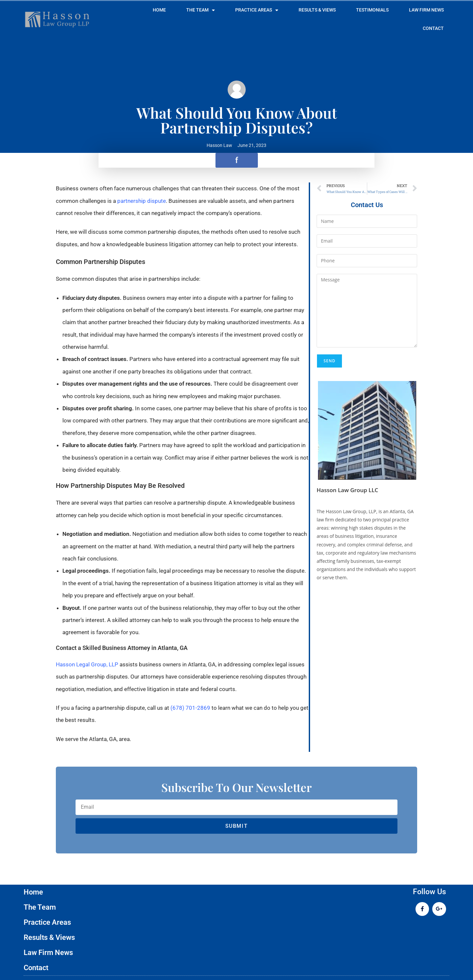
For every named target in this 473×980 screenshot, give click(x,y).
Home (159, 10)
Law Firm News (426, 10)
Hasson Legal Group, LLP (87, 664)
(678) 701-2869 (190, 708)
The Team (201, 10)
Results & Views (317, 10)
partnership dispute (142, 201)
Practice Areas (257, 10)
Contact (433, 28)
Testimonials (372, 10)
